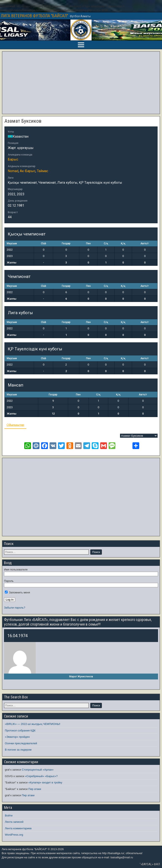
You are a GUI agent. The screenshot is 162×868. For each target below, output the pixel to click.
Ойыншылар (15, 425)
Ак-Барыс (28, 171)
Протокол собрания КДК (20, 730)
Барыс (13, 159)
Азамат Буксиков (23, 121)
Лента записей (14, 822)
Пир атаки (35, 789)
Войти (9, 815)
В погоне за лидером (18, 750)
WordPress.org (14, 835)
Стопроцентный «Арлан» (38, 770)
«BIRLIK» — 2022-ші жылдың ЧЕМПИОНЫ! (33, 724)
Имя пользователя (16, 570)
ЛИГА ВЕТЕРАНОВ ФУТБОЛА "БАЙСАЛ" (34, 16)
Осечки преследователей (21, 743)
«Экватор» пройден (17, 737)
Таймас (43, 171)
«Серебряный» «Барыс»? (41, 776)
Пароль (9, 581)
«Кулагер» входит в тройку (45, 782)
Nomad (13, 171)
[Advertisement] (81, 83)
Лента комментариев (18, 828)
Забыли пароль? (15, 608)
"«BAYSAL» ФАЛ (150, 864)
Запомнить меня (17, 592)
